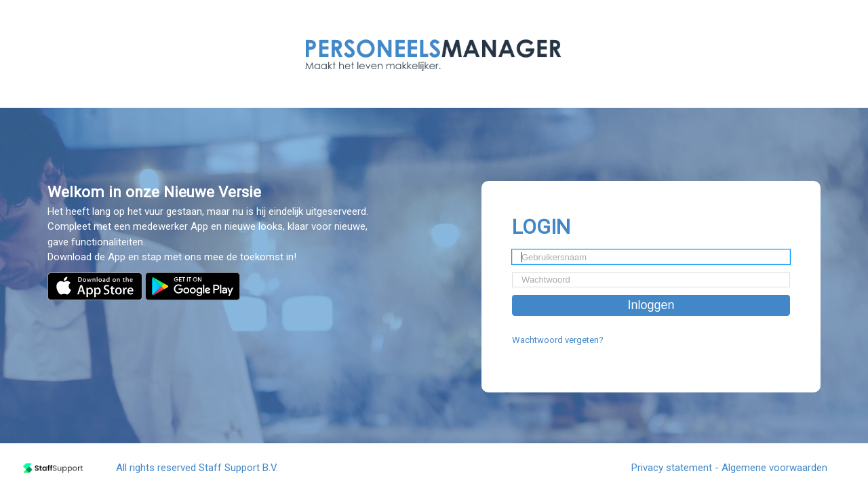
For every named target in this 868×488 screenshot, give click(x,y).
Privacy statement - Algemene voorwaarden (729, 468)
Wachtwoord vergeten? (558, 340)
